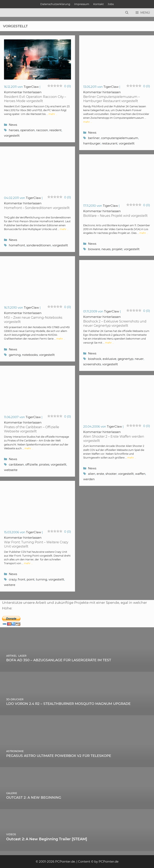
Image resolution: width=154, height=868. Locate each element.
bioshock (95, 359)
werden (89, 479)
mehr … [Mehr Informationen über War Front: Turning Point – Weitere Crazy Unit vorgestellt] (28, 563)
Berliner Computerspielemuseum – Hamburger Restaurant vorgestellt (111, 99)
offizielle (31, 464)
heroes (14, 130)
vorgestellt (12, 136)
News (13, 125)
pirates (44, 464)
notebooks (30, 355)
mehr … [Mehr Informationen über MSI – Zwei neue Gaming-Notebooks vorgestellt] (61, 339)
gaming (15, 355)
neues (106, 249)
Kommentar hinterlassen (23, 92)
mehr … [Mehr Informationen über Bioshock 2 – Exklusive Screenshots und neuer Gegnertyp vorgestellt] (109, 343)
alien (92, 474)
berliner (94, 138)
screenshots (92, 364)
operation (27, 130)
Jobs (111, 4)
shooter (111, 474)
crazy (13, 579)
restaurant (110, 143)
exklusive (109, 359)
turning (42, 579)
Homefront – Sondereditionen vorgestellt (37, 208)
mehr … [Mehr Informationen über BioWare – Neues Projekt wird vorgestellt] (144, 233)
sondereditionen (39, 245)
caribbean (16, 464)
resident (55, 130)
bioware (94, 249)
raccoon (42, 130)
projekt (117, 249)
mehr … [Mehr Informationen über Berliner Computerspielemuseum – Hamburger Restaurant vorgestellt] (88, 122)
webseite (11, 470)
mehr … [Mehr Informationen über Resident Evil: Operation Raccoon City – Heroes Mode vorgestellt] (53, 114)
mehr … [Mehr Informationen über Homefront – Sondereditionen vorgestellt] (64, 229)
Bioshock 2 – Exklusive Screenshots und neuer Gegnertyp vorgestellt (115, 323)
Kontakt (98, 4)
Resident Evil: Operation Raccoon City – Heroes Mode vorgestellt (35, 99)
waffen (140, 474)
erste (100, 474)
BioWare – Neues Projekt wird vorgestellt (115, 216)
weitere (10, 585)
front (22, 579)
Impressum (82, 4)
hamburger (92, 143)
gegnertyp (126, 359)
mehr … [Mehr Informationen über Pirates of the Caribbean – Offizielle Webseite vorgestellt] (29, 448)
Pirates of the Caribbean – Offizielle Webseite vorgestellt (32, 429)
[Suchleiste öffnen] (127, 13)
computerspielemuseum (120, 138)
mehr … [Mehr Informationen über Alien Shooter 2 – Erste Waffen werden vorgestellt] (132, 458)
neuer (139, 359)
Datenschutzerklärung (55, 4)
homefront (17, 245)
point (31, 579)
